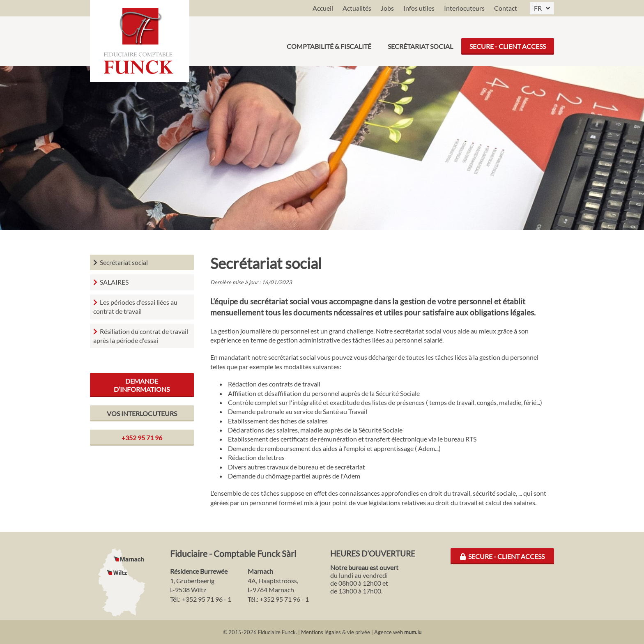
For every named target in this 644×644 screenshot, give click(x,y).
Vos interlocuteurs (142, 413)
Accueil (323, 8)
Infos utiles (419, 8)
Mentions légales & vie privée (336, 632)
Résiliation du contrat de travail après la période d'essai (141, 336)
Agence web (389, 632)
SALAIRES (114, 282)
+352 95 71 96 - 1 (207, 599)
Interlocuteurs (464, 8)
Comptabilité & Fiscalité (329, 41)
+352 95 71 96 (142, 438)
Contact (506, 8)
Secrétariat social (420, 41)
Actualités (357, 8)
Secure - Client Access (508, 41)
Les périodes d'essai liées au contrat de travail (135, 307)
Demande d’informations (142, 385)
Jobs (387, 8)
